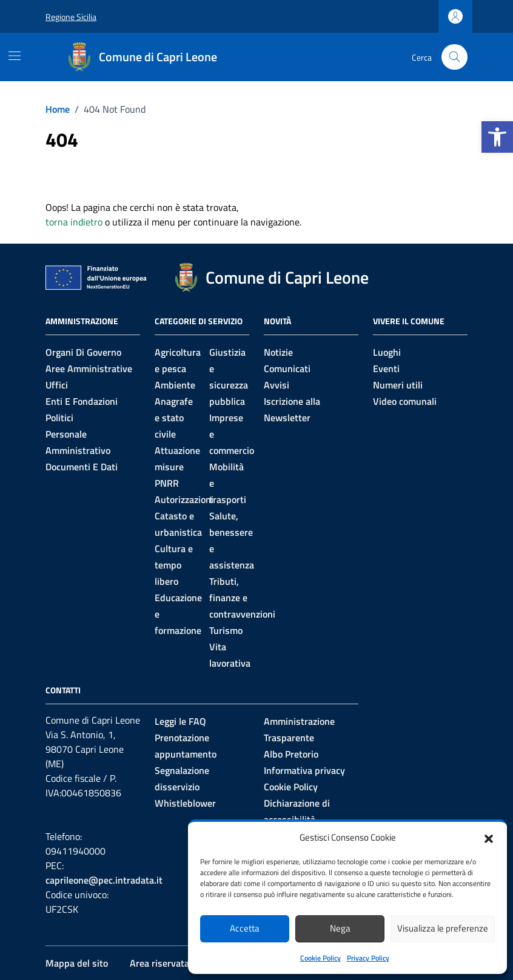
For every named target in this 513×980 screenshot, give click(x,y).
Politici (59, 418)
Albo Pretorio (291, 754)
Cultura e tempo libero (174, 565)
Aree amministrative (89, 368)
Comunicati (287, 368)
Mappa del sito (77, 963)
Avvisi (277, 385)
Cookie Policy (320, 958)
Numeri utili (398, 385)
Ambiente (175, 385)
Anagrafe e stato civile (174, 418)
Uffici (57, 385)
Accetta (245, 928)
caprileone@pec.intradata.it (104, 880)
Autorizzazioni (184, 499)
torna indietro (74, 222)
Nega (340, 928)
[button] (497, 137)
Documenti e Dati (82, 467)
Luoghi (387, 352)
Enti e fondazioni (82, 401)
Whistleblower (185, 803)
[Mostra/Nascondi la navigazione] (15, 56)
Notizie (278, 352)
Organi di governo (83, 352)
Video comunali (405, 401)
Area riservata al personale (186, 963)
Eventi (386, 368)
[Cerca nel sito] (454, 57)
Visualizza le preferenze (443, 928)
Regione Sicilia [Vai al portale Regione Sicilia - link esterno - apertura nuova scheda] (71, 17)
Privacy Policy (368, 958)
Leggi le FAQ (180, 721)
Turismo (226, 630)
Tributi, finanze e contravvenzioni (242, 598)
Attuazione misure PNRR (177, 467)
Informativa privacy (304, 770)
